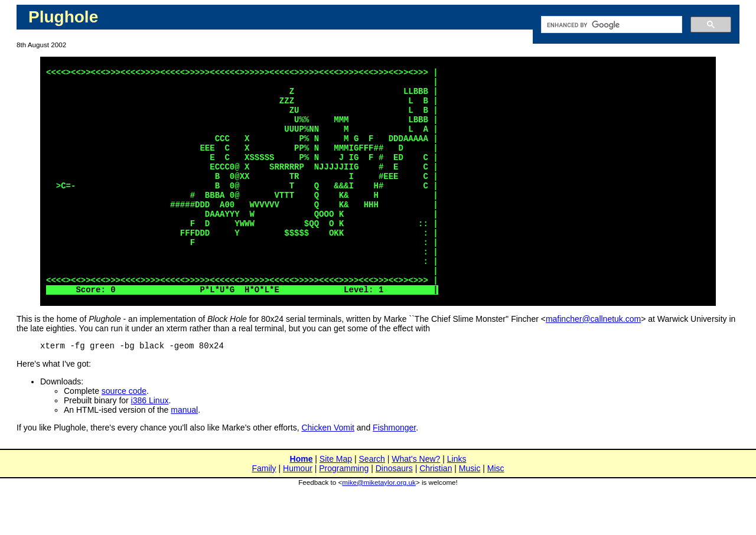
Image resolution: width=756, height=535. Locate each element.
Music (470, 513)
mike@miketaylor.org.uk (379, 526)
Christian (436, 513)
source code (124, 435)
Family (264, 513)
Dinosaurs (394, 513)
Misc (496, 513)
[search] (610, 25)
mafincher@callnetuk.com (593, 361)
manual (184, 454)
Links (457, 503)
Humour (298, 513)
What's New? (416, 503)
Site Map (336, 503)
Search (372, 503)
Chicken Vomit (328, 472)
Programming (344, 513)
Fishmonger (394, 472)
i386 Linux (150, 445)
